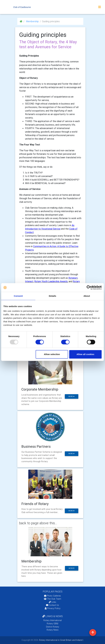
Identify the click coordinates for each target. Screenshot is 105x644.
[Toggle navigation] (100, 7)
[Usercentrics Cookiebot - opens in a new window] (89, 288)
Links (52, 602)
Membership (32, 21)
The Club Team (52, 599)
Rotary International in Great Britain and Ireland (60, 640)
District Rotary (53, 627)
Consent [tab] (18, 296)
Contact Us (52, 605)
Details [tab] (52, 296)
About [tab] (87, 296)
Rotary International (52, 620)
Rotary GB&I (52, 624)
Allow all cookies (85, 354)
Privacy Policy (53, 608)
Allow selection (52, 354)
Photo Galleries (52, 596)
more (71, 396)
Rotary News (53, 630)
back (72, 568)
